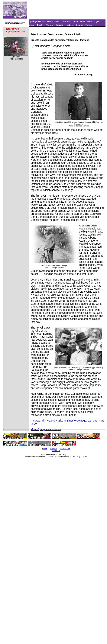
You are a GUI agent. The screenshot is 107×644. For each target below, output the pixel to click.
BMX (90, 22)
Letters (70, 25)
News (50, 22)
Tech (57, 22)
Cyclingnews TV (37, 22)
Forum (89, 25)
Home (45, 448)
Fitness (60, 25)
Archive (53, 448)
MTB (83, 22)
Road (75, 22)
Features (66, 22)
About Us (56, 451)
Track (40, 25)
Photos (49, 25)
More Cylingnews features (46, 429)
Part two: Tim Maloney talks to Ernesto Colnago (58, 421)
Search (80, 25)
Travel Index (65, 448)
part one (93, 421)
